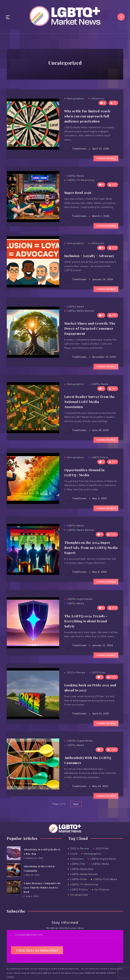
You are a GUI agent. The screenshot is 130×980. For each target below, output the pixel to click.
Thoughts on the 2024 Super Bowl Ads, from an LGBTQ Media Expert (89, 561)
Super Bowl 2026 (79, 194)
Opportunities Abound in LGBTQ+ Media (86, 484)
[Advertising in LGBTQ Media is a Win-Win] (14, 873)
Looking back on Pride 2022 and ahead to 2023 (89, 706)
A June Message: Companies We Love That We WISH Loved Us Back (42, 908)
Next (76, 824)
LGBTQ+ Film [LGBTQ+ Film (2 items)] (78, 884)
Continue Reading (106, 158)
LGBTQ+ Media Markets (81, 322)
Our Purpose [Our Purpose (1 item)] (102, 910)
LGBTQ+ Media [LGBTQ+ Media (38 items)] (101, 884)
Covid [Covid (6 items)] (74, 874)
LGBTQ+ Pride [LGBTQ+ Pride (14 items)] (79, 899)
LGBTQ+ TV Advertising (81, 182)
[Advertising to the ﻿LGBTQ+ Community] (14, 890)
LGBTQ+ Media (75, 178)
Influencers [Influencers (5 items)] (77, 879)
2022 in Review (76, 692)
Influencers (98, 98)
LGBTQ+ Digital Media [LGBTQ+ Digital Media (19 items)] (103, 879)
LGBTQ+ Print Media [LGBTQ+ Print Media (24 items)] (105, 899)
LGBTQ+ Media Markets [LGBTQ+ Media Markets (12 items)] (84, 894)
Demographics (76, 98)
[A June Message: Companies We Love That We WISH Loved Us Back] (14, 907)
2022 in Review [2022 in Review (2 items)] (80, 869)
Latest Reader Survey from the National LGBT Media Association (91, 412)
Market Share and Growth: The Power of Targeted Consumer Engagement (91, 339)
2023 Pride (99, 692)
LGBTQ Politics (100, 470)
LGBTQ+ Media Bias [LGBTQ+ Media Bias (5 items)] (82, 889)
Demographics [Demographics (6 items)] (93, 874)
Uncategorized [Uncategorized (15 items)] (79, 915)
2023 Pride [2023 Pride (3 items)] (102, 869)
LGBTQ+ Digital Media (80, 613)
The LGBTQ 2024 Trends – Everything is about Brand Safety (87, 634)
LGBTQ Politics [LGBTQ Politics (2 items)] (79, 910)
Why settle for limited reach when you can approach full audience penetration (89, 115)
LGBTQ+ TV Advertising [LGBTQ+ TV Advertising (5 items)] (84, 905)
